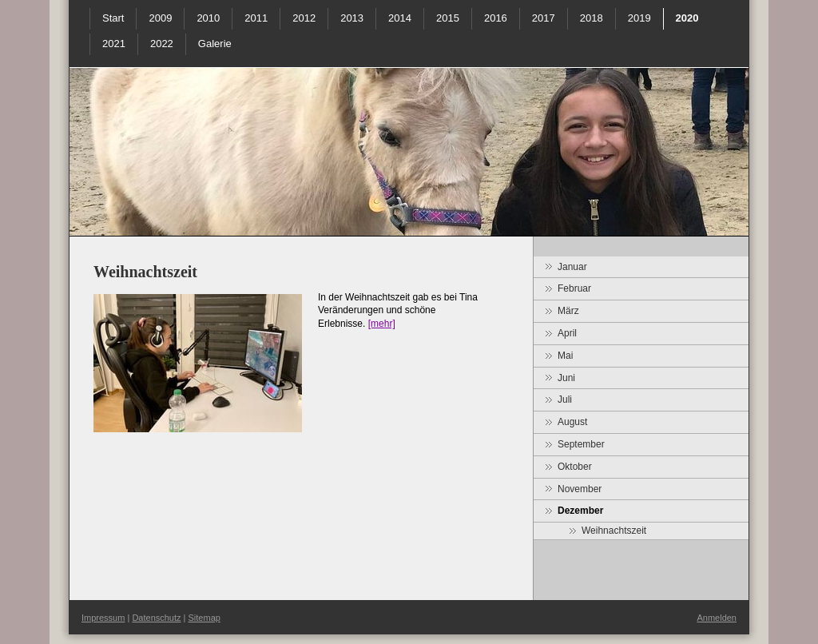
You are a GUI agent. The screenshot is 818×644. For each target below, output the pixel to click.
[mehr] (382, 324)
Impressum (103, 618)
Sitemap (204, 618)
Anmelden (717, 618)
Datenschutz (156, 618)
